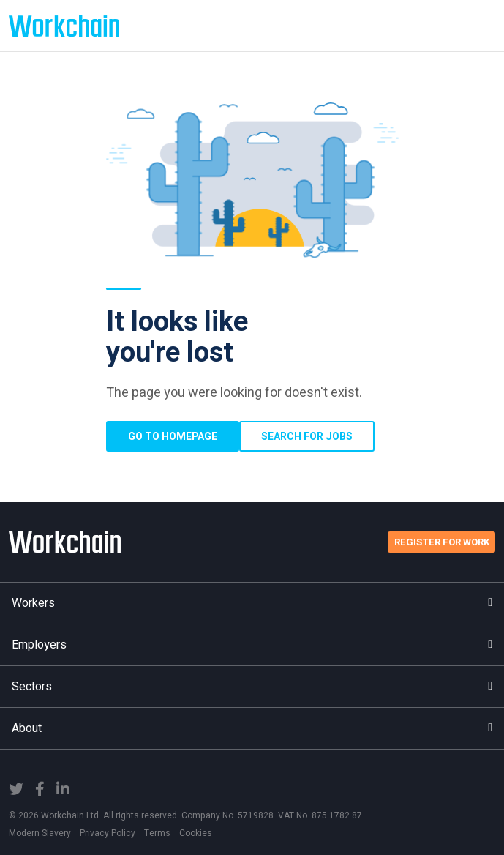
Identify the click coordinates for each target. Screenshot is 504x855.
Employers (252, 645)
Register (442, 542)
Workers (252, 603)
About (252, 728)
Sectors (252, 687)
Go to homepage (173, 437)
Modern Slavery (40, 833)
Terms (157, 833)
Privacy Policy (108, 833)
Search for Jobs (307, 437)
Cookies (196, 833)
